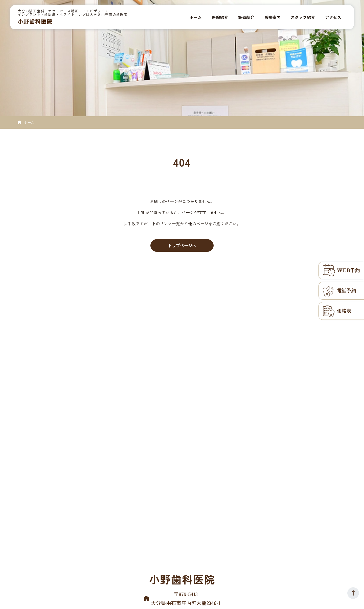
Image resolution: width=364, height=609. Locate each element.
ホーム (29, 122)
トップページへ (182, 245)
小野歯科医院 (35, 21)
